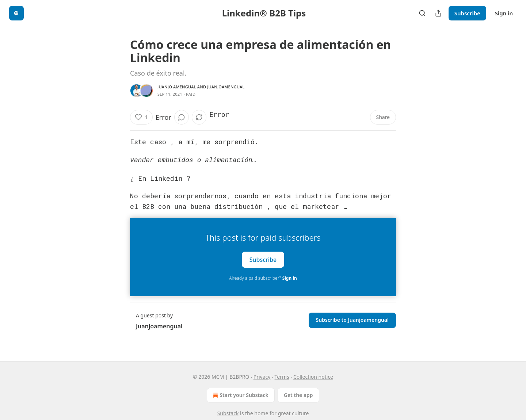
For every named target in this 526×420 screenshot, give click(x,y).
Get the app (298, 395)
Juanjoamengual (226, 87)
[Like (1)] (141, 117)
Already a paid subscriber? (263, 277)
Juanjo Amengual (177, 87)
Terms (282, 377)
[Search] (422, 13)
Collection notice (313, 377)
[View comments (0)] (182, 117)
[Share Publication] (438, 13)
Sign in (504, 13)
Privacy (262, 377)
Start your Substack (240, 395)
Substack (228, 413)
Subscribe (467, 13)
